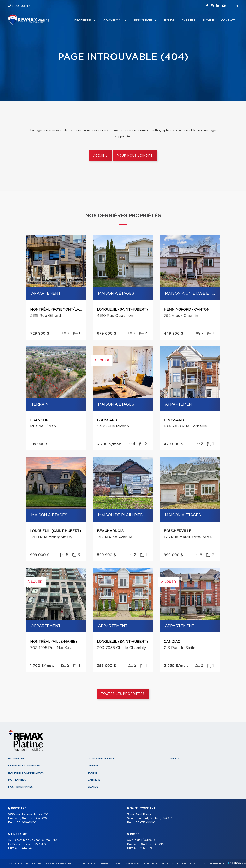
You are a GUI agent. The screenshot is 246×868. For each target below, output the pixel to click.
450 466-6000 (25, 823)
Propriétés (83, 21)
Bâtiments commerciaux (26, 773)
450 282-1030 (143, 848)
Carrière (188, 21)
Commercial (113, 21)
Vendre (93, 766)
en (236, 6)
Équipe (169, 21)
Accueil (100, 156)
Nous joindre (23, 6)
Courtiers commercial (25, 766)
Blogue (208, 21)
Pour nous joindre (135, 156)
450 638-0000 (144, 823)
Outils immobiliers (101, 759)
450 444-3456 (25, 848)
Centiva (234, 863)
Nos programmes (21, 787)
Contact (228, 21)
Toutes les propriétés (123, 694)
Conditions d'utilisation (196, 864)
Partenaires (17, 780)
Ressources (143, 21)
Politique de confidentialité (160, 864)
